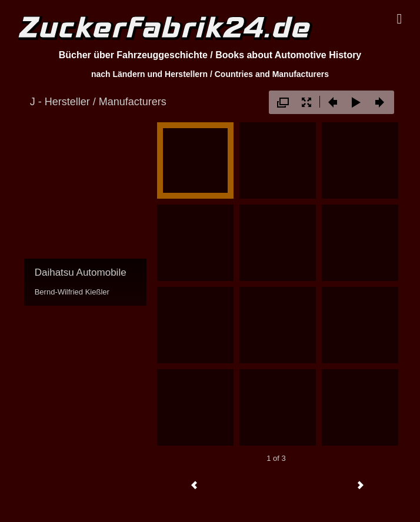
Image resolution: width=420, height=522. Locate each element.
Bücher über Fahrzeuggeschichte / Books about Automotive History (210, 55)
